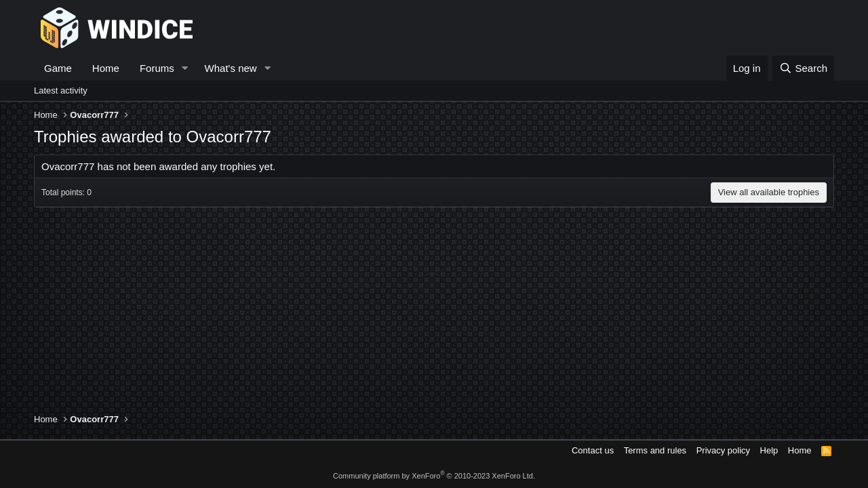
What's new (231, 68)
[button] (185, 68)
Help (769, 450)
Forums (157, 68)
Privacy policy (723, 450)
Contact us (593, 450)
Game (58, 68)
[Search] (803, 68)
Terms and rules (655, 450)
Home (106, 68)
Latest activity (61, 90)
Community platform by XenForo (434, 476)
